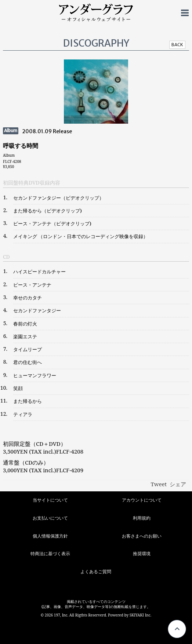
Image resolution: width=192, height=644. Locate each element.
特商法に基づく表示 (50, 554)
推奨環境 (142, 554)
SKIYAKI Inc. (141, 615)
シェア (178, 484)
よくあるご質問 (96, 572)
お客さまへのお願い (142, 536)
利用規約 (142, 518)
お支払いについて (50, 518)
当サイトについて (50, 500)
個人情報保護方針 (50, 536)
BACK (177, 45)
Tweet (159, 484)
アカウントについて (142, 500)
